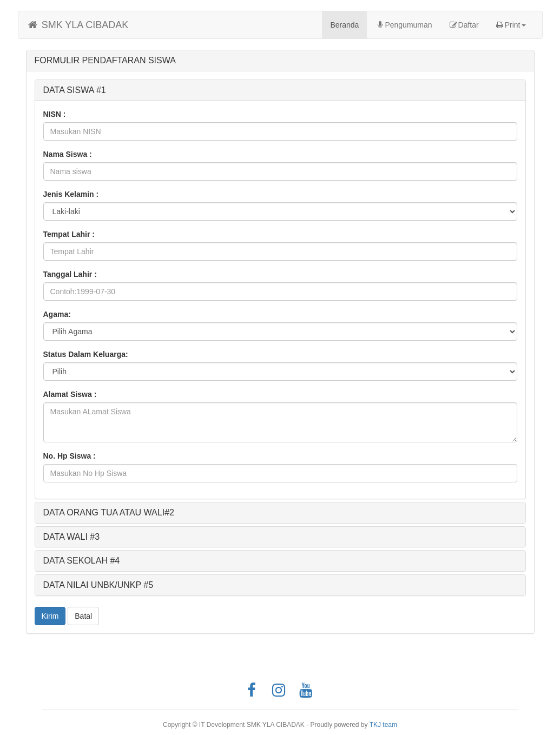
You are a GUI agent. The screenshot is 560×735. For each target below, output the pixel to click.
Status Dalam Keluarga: (86, 354)
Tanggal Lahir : (70, 274)
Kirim (50, 616)
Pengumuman (403, 25)
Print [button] (510, 25)
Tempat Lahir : (69, 234)
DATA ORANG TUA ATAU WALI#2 (109, 512)
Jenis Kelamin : (71, 194)
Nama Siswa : (68, 154)
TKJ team (383, 725)
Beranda (348, 24)
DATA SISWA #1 (75, 90)
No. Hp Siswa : (70, 456)
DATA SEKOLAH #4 (82, 561)
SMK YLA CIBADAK (78, 25)
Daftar (464, 25)
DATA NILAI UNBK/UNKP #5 (98, 585)
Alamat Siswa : (70, 394)
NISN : (55, 114)
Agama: (57, 314)
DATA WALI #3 (72, 537)
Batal (83, 616)
